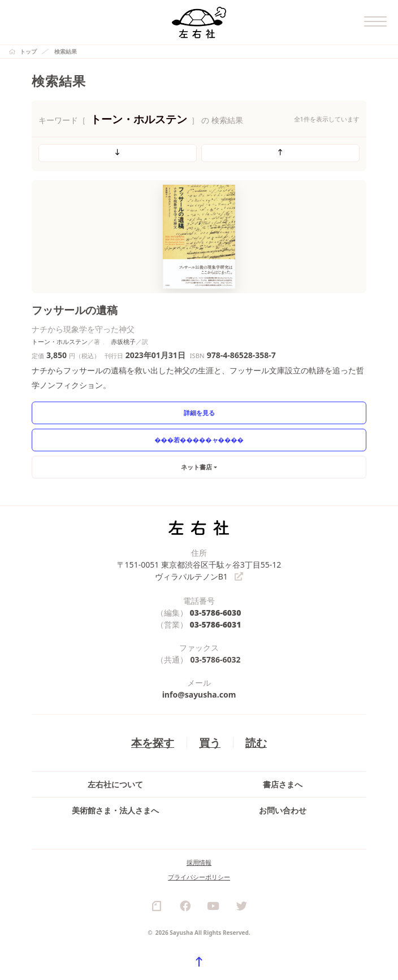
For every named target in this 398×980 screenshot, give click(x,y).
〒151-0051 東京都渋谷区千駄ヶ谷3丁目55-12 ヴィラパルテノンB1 (199, 570)
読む (256, 742)
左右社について (115, 784)
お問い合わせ (283, 810)
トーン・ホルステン (60, 341)
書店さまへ (283, 784)
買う (210, 742)
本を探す (153, 742)
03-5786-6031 (216, 624)
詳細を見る (199, 413)
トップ (28, 51)
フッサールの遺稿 (75, 310)
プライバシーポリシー (199, 877)
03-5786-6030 (216, 612)
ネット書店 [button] (196, 467)
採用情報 (199, 862)
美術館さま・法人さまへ (115, 810)
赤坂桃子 (123, 341)
